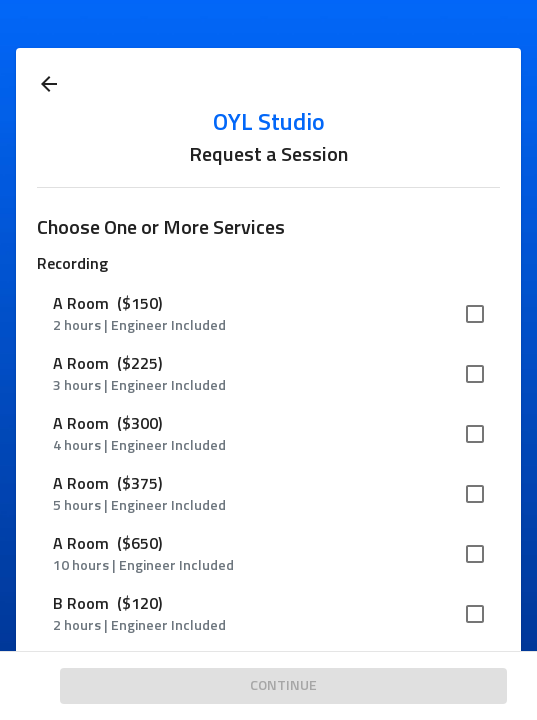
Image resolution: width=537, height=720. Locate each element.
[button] (268, 314)
